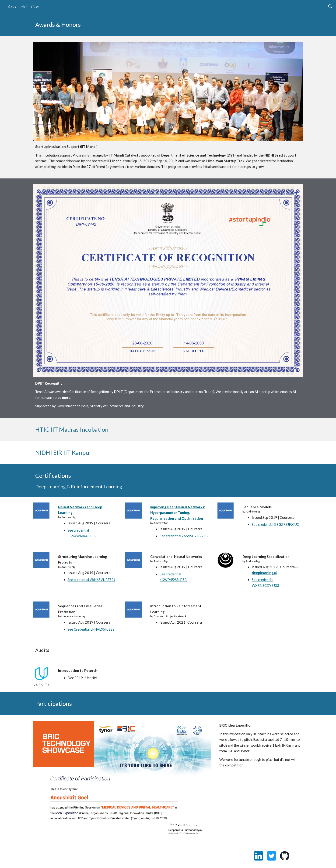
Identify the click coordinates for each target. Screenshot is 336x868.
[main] (168, 25)
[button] (330, 7)
